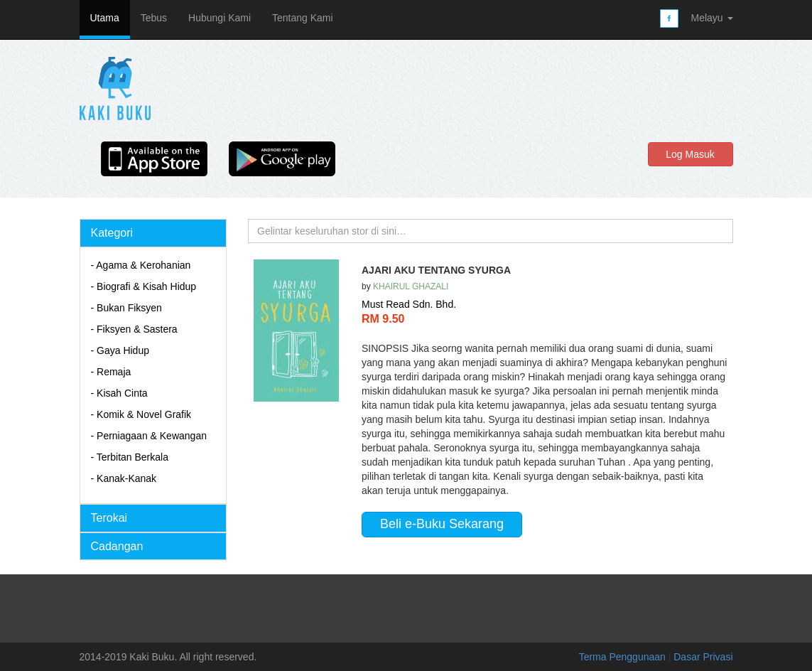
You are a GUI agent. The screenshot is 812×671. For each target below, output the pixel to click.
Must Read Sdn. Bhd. (409, 304)
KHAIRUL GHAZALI (411, 286)
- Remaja (111, 372)
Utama (105, 18)
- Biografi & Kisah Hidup (144, 286)
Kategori (112, 233)
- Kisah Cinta (119, 393)
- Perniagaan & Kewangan (149, 436)
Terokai (109, 518)
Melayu (711, 18)
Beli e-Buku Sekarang (442, 524)
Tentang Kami (303, 18)
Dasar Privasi (703, 657)
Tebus (154, 18)
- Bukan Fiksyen (126, 308)
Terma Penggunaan (624, 657)
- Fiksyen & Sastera (134, 329)
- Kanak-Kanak (124, 478)
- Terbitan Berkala (130, 457)
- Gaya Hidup (120, 350)
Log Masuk (690, 154)
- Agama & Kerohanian (141, 265)
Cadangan (117, 546)
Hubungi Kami (220, 18)
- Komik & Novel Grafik (141, 414)
